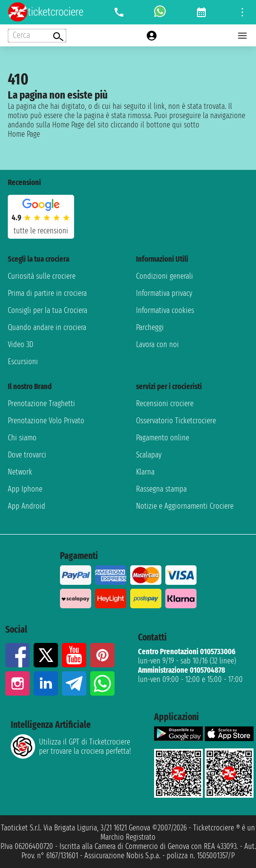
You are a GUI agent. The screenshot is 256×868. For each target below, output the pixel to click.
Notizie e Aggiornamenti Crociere (185, 506)
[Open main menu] (242, 36)
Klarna (145, 472)
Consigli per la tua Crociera (48, 310)
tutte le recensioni (41, 231)
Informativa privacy (164, 293)
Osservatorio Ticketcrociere (176, 421)
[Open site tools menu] (242, 12)
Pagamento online (163, 438)
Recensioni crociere (165, 403)
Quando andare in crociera (47, 327)
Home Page (24, 134)
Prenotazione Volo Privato (46, 421)
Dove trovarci (27, 455)
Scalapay (149, 455)
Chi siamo (22, 438)
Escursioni (23, 362)
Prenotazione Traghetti (41, 403)
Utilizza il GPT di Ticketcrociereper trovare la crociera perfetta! (71, 746)
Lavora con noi (158, 344)
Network (20, 472)
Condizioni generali (165, 276)
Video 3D (20, 344)
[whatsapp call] (160, 12)
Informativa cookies (165, 310)
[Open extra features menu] (37, 36)
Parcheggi (150, 327)
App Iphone (25, 489)
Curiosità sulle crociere (42, 276)
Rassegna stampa (161, 489)
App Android (27, 506)
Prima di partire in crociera (47, 293)
